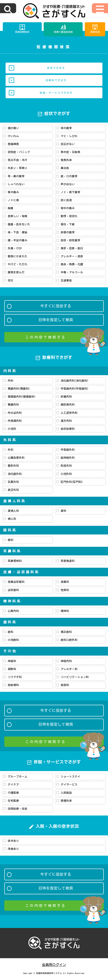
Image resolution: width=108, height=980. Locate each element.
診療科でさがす (56, 80)
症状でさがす (56, 68)
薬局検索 (95, 32)
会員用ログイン (54, 965)
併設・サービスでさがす (56, 93)
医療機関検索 (22, 32)
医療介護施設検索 (63, 32)
